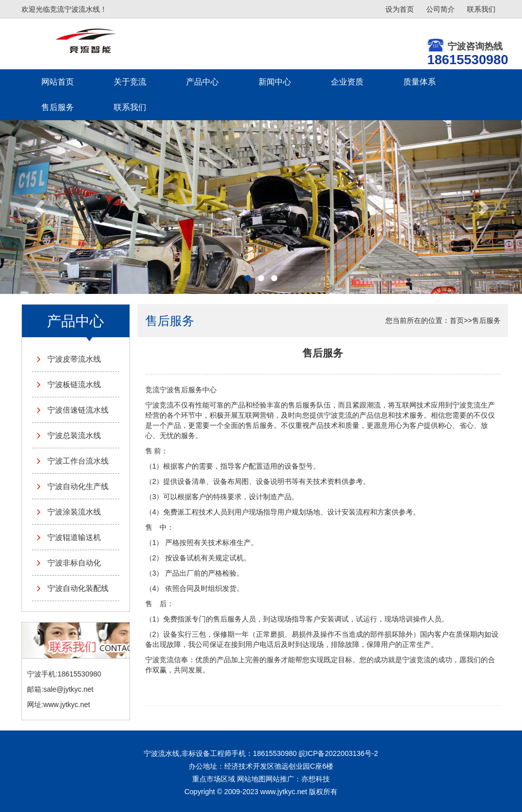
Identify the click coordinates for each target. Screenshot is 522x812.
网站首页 (58, 82)
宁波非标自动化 (74, 563)
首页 (457, 320)
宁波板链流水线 (74, 384)
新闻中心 (275, 82)
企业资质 (347, 82)
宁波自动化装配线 (78, 588)
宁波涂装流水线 (74, 512)
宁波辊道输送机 (74, 537)
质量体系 (420, 82)
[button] (39, 207)
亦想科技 (316, 779)
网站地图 (251, 779)
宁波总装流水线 (74, 435)
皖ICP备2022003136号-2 (338, 753)
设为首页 (400, 9)
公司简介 (440, 9)
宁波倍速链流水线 (78, 410)
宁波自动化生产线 (78, 486)
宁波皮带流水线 (74, 359)
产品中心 (202, 82)
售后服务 (58, 107)
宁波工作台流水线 (78, 461)
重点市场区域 (214, 779)
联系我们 (481, 9)
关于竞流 (130, 82)
